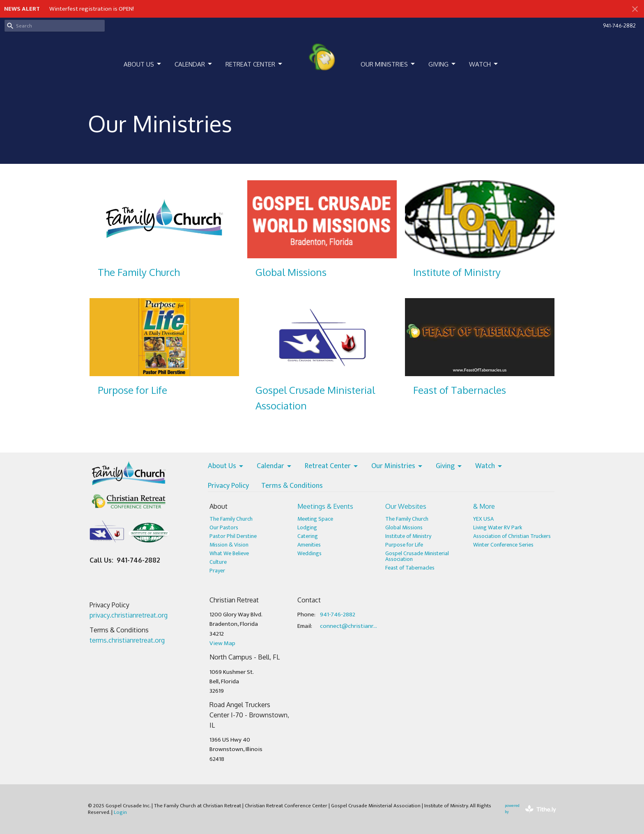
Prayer (217, 571)
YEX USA (483, 519)
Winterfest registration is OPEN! (92, 9)
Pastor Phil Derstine (233, 536)
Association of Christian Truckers (512, 536)
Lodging (307, 527)
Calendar (194, 64)
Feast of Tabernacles (410, 568)
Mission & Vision (229, 545)
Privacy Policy (228, 486)
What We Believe (229, 553)
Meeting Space (315, 519)
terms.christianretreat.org (127, 640)
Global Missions (404, 527)
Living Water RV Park (498, 527)
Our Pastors (224, 527)
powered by (530, 809)
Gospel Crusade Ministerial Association (417, 556)
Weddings (309, 553)
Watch (484, 64)
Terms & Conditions (292, 486)
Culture (218, 562)
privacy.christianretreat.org (129, 615)
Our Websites (406, 506)
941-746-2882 (619, 25)
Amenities (309, 545)
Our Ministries (388, 64)
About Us (143, 64)
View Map (222, 643)
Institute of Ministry (408, 536)
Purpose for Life (404, 545)
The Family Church (231, 519)
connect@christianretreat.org (348, 626)
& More (484, 506)
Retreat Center (254, 64)
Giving (443, 64)
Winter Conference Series (503, 545)
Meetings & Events (325, 506)
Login (120, 812)
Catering (308, 536)
